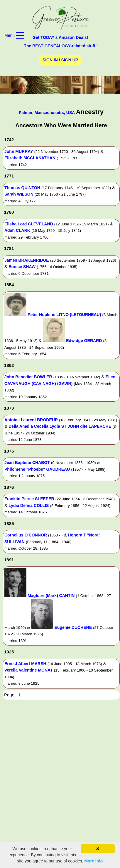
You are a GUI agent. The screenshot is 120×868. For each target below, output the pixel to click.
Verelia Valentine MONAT (29, 670)
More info (93, 861)
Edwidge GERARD (84, 341)
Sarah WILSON (19, 194)
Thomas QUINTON (22, 188)
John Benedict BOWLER (28, 377)
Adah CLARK (17, 230)
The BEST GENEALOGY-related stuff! (60, 46)
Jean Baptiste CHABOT (27, 463)
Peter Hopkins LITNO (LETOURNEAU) (64, 315)
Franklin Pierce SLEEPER (29, 499)
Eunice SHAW (22, 267)
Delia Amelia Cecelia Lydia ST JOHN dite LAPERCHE (60, 426)
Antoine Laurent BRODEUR (31, 420)
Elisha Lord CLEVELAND (29, 224)
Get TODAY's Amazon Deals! (60, 37)
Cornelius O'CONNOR (26, 535)
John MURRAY (19, 151)
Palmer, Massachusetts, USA (47, 113)
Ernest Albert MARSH (25, 664)
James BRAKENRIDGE (27, 260)
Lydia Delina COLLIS (29, 505)
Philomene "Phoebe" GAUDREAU (37, 469)
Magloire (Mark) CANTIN (51, 596)
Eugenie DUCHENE (73, 627)
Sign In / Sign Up (60, 60)
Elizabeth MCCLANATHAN (30, 158)
